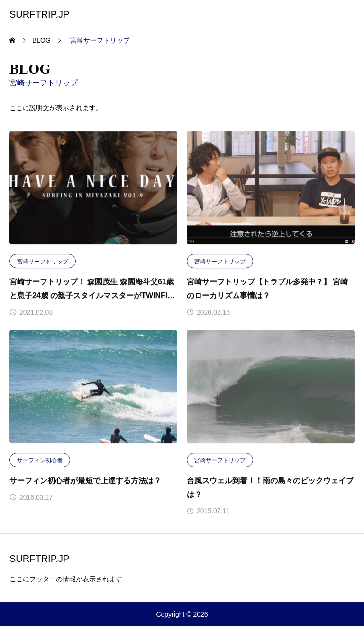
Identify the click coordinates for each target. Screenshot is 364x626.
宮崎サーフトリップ (43, 262)
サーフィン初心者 (40, 460)
